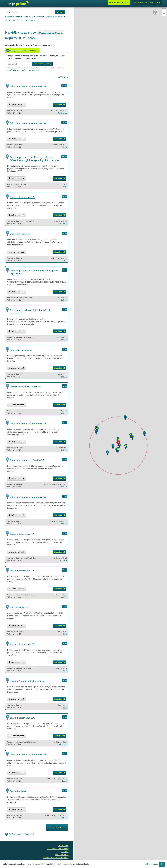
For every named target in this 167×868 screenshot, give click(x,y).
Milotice (29, 38)
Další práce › (63, 77)
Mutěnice (63, 260)
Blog (151, 3)
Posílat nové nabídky (42, 64)
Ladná (65, 781)
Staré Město (62, 818)
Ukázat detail (59, 105)
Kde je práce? (17, 3)
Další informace (151, 864)
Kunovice (63, 560)
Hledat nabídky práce (140, 3)
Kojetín (64, 671)
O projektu (65, 852)
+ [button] (164, 10)
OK (162, 864)
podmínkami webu (14, 70)
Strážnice (63, 224)
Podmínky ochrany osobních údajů (56, 858)
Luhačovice (63, 744)
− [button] (164, 14)
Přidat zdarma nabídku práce (58, 849)
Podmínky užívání (62, 855)
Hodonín (64, 300)
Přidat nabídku (119, 3)
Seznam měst (63, 845)
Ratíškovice (63, 113)
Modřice (64, 597)
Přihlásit (158, 3)
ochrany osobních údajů (31, 70)
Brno (65, 634)
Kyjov (65, 147)
